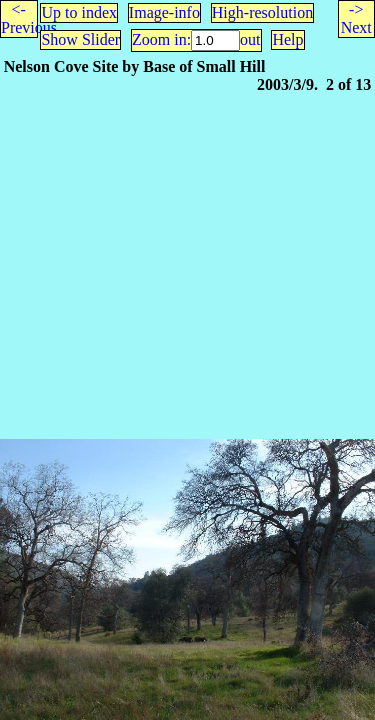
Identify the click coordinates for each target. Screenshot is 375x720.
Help (287, 39)
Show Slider (80, 39)
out (250, 39)
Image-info (164, 12)
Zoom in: (161, 39)
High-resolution (262, 12)
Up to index (79, 12)
